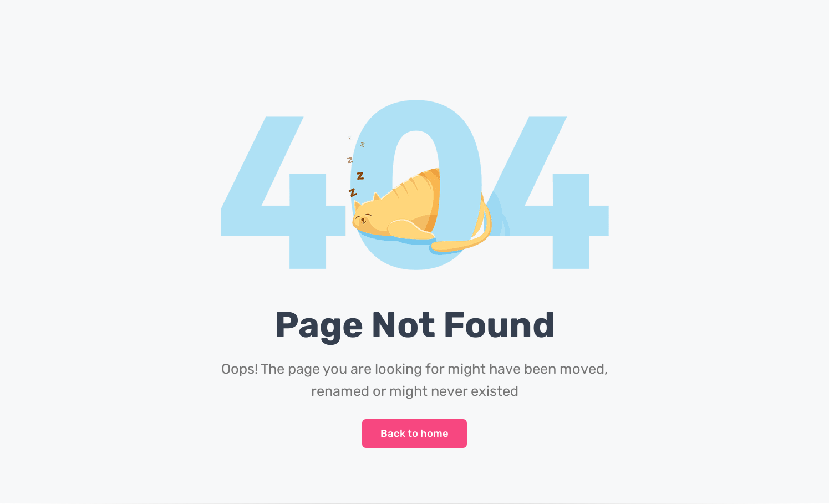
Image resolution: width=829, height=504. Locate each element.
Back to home (415, 434)
